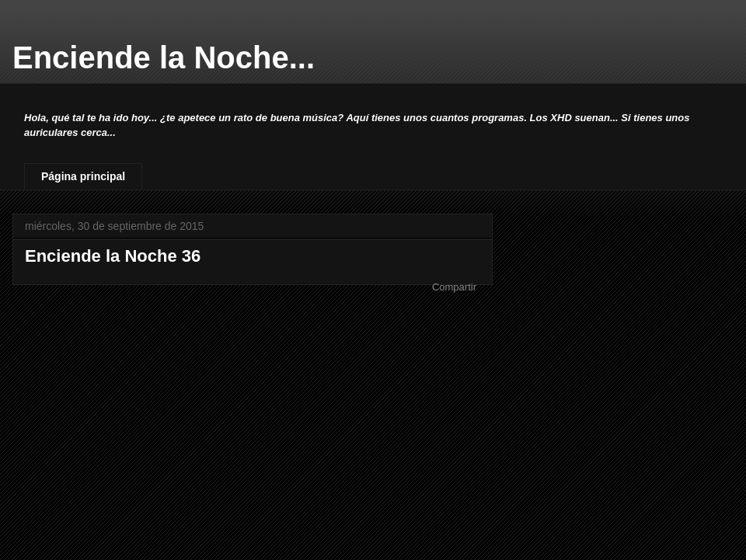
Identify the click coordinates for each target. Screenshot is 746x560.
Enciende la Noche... (164, 57)
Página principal (83, 176)
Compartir (454, 287)
